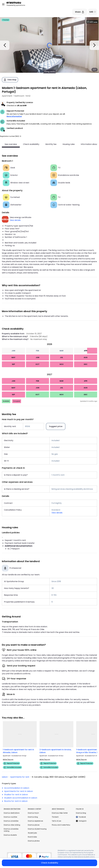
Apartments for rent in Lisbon (19, 791)
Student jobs (32, 833)
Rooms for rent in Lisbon (16, 801)
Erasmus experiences (35, 821)
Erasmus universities (11, 821)
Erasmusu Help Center (60, 813)
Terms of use (56, 821)
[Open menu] (3, 4)
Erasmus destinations (12, 813)
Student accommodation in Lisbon (21, 798)
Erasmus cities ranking (12, 825)
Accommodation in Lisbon (17, 788)
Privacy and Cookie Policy (61, 825)
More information (14, 116)
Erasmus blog (33, 817)
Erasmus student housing (37, 829)
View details (15, 220)
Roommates (32, 837)
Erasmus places (34, 825)
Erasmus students (10, 835)
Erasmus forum (33, 813)
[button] (20, 136)
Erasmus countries (10, 817)
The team (55, 817)
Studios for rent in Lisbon (16, 795)
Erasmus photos (34, 841)
